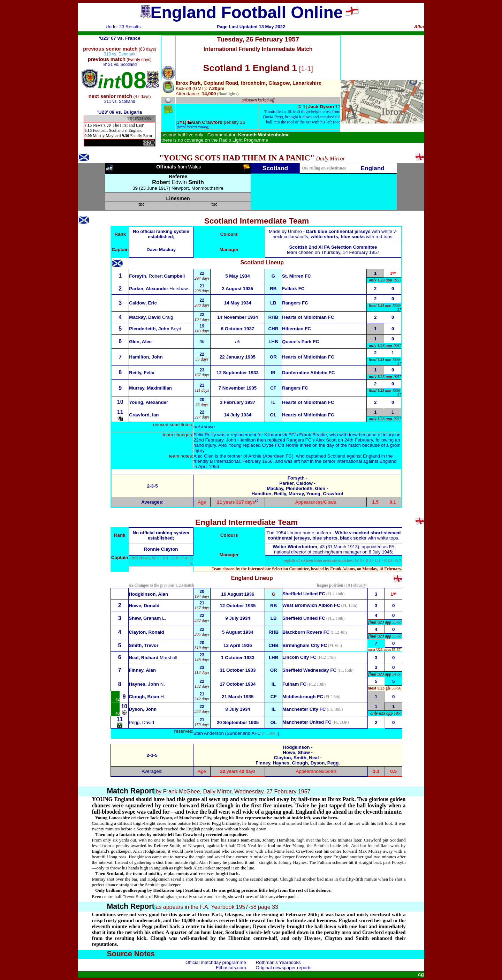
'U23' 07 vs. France (120, 38)
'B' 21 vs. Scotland (120, 65)
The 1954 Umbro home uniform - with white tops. (333, 535)
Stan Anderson (208, 733)
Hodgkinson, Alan (148, 594)
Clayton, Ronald (146, 632)
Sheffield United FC (304, 618)
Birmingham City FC (305, 645)
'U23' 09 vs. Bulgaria (120, 112)
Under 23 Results (123, 27)
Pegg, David (141, 722)
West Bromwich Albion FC (311, 605)
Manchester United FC (307, 722)
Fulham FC (294, 684)
